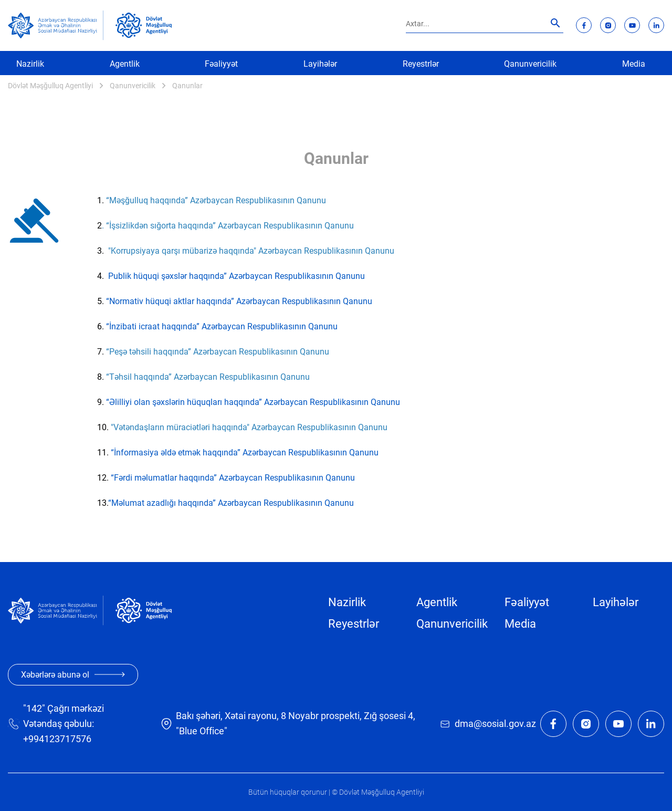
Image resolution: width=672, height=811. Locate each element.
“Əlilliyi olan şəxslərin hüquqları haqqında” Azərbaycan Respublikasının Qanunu (252, 402)
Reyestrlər (421, 64)
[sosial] (56, 25)
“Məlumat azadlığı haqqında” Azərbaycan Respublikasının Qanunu (231, 503)
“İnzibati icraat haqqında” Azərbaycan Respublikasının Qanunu (222, 326)
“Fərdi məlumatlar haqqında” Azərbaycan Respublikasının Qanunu (233, 478)
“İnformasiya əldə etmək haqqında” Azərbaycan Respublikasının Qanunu (245, 453)
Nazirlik (30, 64)
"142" (34, 708)
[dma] (144, 25)
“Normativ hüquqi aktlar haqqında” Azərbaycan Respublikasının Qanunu (239, 301)
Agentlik (125, 64)
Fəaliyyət (221, 64)
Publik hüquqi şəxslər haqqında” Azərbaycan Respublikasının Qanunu (237, 276)
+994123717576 (57, 739)
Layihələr (320, 64)
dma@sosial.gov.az (495, 724)
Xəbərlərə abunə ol (73, 675)
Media (634, 64)
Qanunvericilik (530, 64)
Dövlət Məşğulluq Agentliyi (50, 86)
